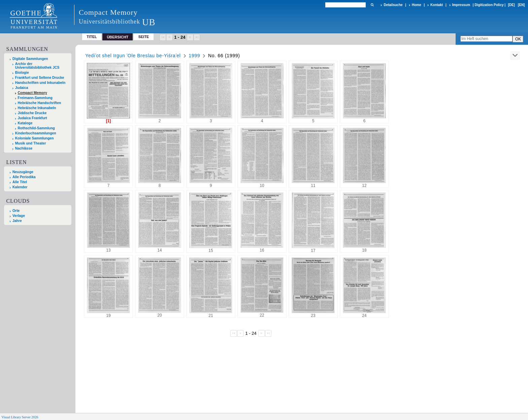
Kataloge (25, 123)
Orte (16, 211)
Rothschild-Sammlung (36, 128)
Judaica (22, 88)
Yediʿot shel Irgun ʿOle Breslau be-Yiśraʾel (133, 56)
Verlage (19, 216)
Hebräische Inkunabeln (37, 108)
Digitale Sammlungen (30, 59)
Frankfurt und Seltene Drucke (40, 78)
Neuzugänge (23, 172)
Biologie (22, 73)
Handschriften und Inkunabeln (40, 83)
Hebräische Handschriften (40, 103)
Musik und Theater (31, 143)
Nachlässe (24, 148)
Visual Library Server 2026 (20, 417)
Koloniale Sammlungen (35, 138)
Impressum (461, 5)
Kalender (20, 187)
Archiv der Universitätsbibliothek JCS (37, 66)
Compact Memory (32, 93)
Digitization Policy (489, 5)
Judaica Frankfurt (32, 118)
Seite (144, 37)
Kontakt (437, 5)
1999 (194, 56)
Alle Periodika (24, 177)
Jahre (17, 221)
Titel (92, 37)
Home (417, 5)
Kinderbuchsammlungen (36, 133)
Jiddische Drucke (32, 113)
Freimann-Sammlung (35, 98)
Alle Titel (20, 182)
